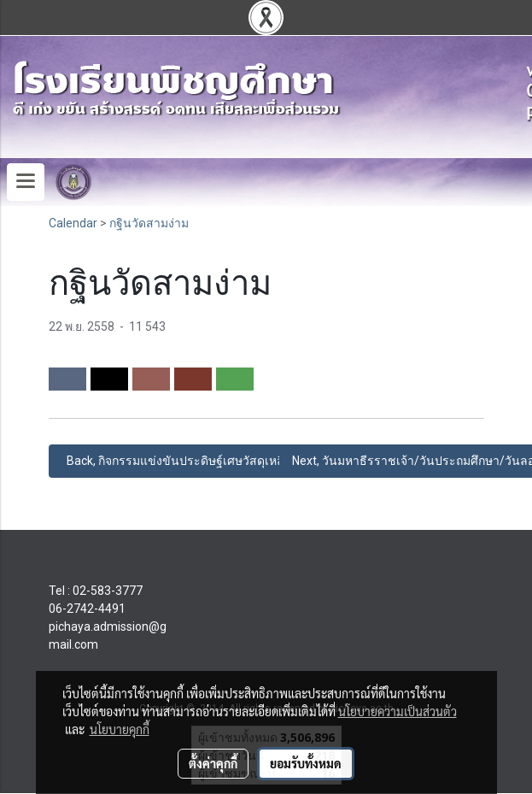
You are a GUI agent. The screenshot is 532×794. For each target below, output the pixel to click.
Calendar (73, 223)
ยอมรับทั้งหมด (306, 763)
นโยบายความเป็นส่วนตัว (398, 711)
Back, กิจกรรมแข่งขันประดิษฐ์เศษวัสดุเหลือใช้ (184, 461)
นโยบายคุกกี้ (120, 729)
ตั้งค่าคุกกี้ (213, 763)
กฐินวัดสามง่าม (149, 223)
